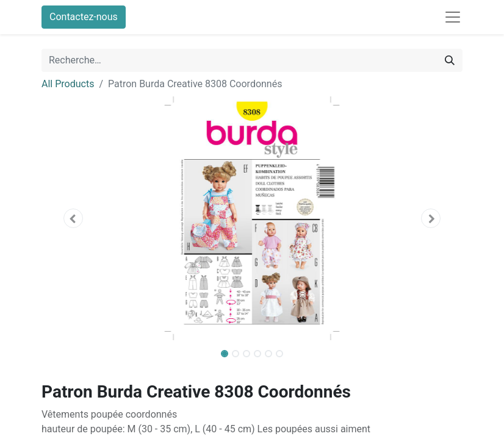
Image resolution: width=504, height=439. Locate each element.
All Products (68, 84)
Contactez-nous (84, 17)
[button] (73, 218)
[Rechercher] (450, 60)
